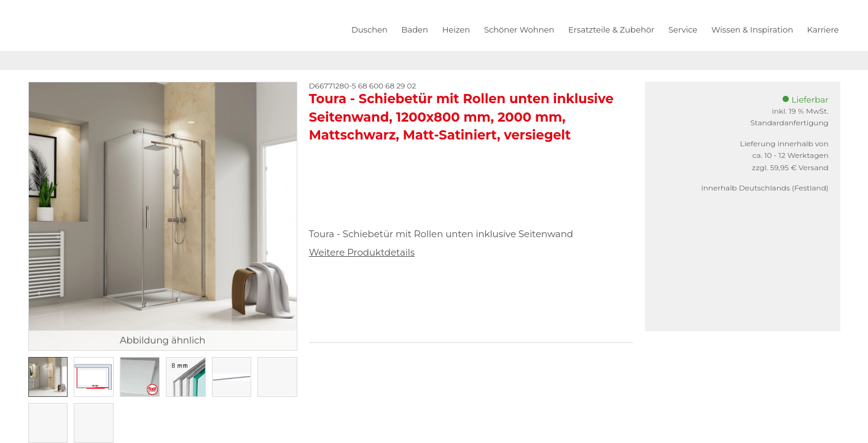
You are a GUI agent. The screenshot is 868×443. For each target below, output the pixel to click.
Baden (415, 29)
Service (683, 29)
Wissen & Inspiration (752, 29)
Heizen (456, 29)
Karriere (823, 29)
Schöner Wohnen (519, 29)
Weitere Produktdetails (362, 252)
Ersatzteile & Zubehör (611, 29)
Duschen (369, 29)
